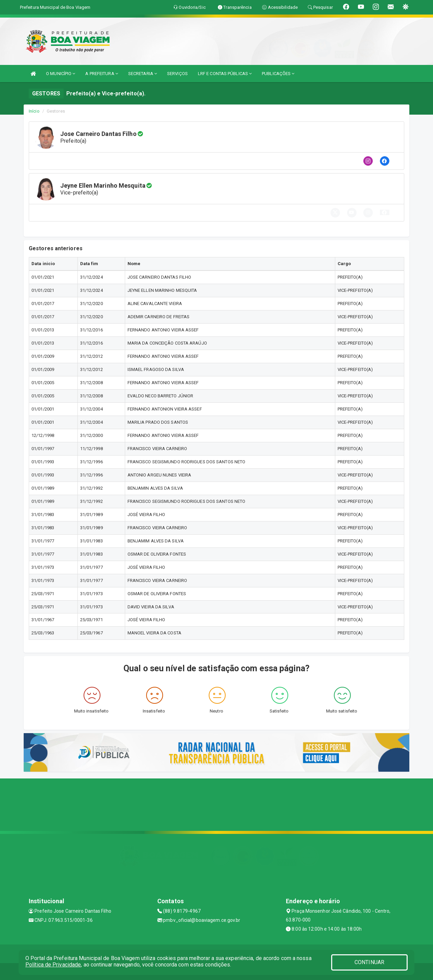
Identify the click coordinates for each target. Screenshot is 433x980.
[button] (385, 212)
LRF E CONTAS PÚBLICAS (225, 74)
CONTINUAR (369, 962)
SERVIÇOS (177, 74)
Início (34, 111)
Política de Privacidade (53, 965)
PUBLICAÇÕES (278, 74)
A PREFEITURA (101, 74)
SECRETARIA (143, 74)
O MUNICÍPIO (61, 74)
